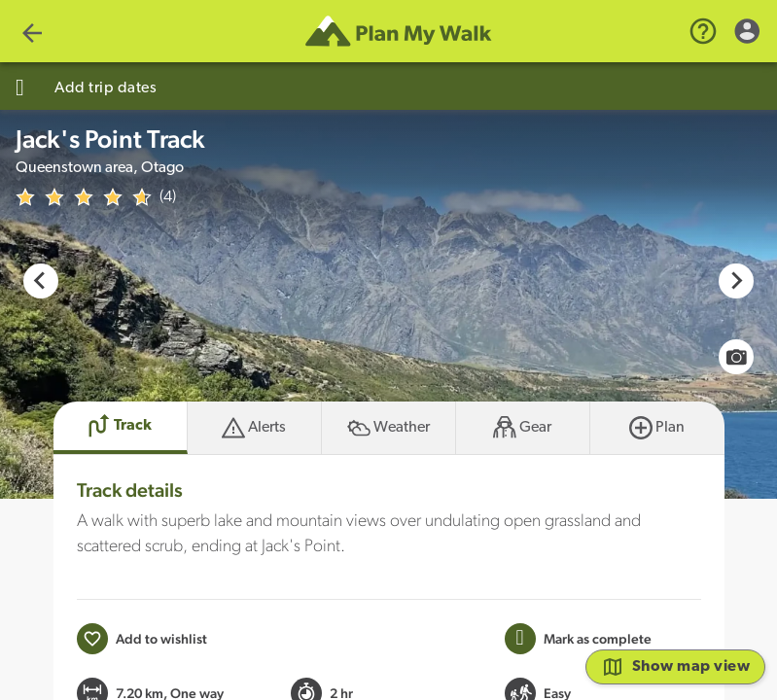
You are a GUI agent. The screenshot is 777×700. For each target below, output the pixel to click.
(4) (168, 197)
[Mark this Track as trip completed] (578, 639)
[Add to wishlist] (142, 639)
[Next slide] (736, 281)
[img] (84, 197)
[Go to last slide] (41, 281)
